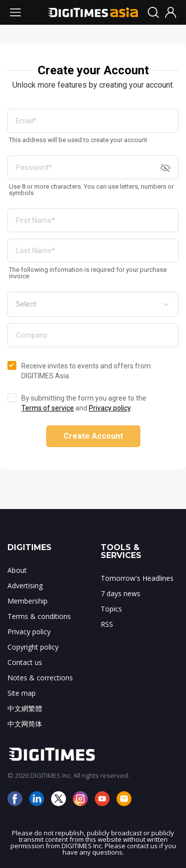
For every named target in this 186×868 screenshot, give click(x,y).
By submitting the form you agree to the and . (84, 403)
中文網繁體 (25, 708)
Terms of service (48, 408)
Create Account (93, 436)
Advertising (25, 586)
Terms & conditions (39, 616)
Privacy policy (110, 408)
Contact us (25, 662)
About (17, 570)
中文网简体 (25, 724)
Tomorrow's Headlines (137, 578)
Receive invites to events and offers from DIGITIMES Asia (86, 371)
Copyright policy (33, 647)
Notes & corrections (40, 678)
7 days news (121, 593)
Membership (28, 601)
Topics (111, 609)
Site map (22, 693)
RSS (107, 624)
